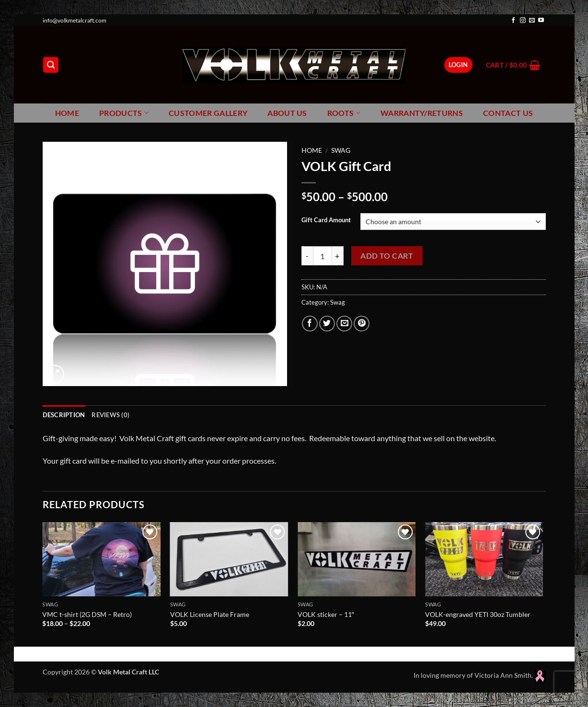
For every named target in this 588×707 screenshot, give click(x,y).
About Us (287, 113)
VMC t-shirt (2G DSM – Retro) (87, 614)
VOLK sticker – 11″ (326, 614)
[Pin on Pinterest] (362, 324)
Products (124, 113)
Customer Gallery (208, 113)
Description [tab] (64, 415)
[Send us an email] (532, 21)
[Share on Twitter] (327, 324)
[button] (51, 65)
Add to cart (387, 256)
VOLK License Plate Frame (210, 614)
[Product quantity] (323, 256)
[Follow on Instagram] (523, 21)
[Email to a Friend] (344, 324)
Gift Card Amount (326, 220)
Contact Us (508, 113)
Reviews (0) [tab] (110, 415)
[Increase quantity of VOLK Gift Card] (338, 256)
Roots (344, 113)
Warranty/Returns (422, 113)
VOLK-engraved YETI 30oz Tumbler (478, 614)
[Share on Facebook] (310, 324)
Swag (341, 150)
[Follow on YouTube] (541, 21)
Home (67, 113)
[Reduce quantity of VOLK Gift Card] (307, 256)
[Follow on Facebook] (513, 21)
